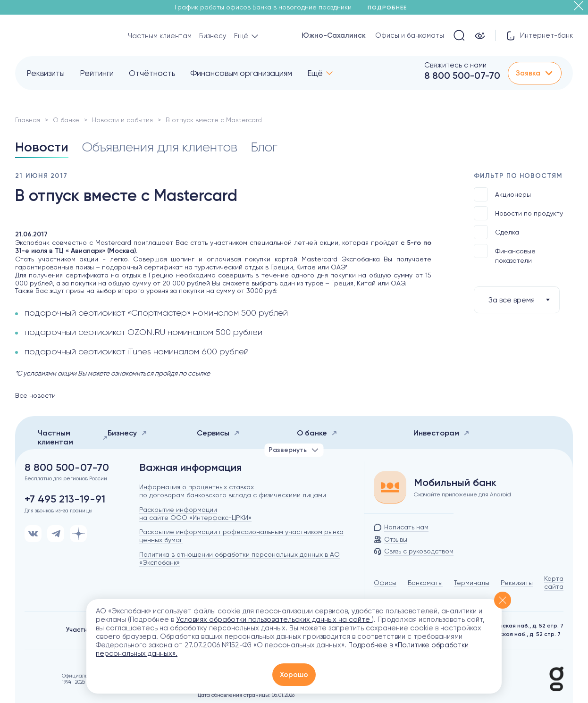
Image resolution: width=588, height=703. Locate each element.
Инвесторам (441, 433)
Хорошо (294, 675)
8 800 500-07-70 (462, 75)
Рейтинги (97, 73)
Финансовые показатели (505, 254)
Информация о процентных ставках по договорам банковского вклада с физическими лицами (233, 491)
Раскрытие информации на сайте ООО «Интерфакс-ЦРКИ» (195, 514)
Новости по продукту (518, 213)
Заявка (535, 73)
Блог (264, 147)
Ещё (315, 73)
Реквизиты (46, 73)
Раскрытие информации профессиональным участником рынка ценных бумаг (241, 536)
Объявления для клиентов (160, 147)
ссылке (199, 373)
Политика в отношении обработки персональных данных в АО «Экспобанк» (239, 558)
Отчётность (152, 73)
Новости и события (122, 120)
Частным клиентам (160, 36)
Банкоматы (425, 583)
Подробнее (391, 8)
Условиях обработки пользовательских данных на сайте (274, 619)
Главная (28, 120)
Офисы (385, 583)
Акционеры (502, 194)
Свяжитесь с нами (455, 65)
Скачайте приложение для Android (462, 494)
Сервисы (218, 433)
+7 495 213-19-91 (65, 499)
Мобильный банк (455, 483)
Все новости (35, 395)
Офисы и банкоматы (410, 35)
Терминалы (472, 583)
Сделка (496, 232)
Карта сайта (554, 582)
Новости (42, 147)
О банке (66, 120)
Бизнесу (213, 36)
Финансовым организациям (241, 73)
